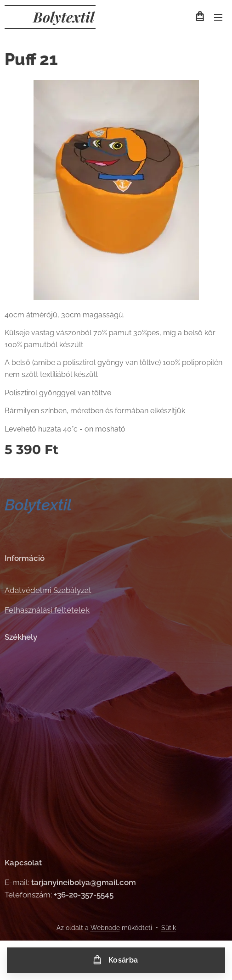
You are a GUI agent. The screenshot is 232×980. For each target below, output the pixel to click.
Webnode (105, 928)
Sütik (169, 928)
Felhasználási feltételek (47, 609)
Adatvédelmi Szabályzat (48, 590)
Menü (218, 17)
